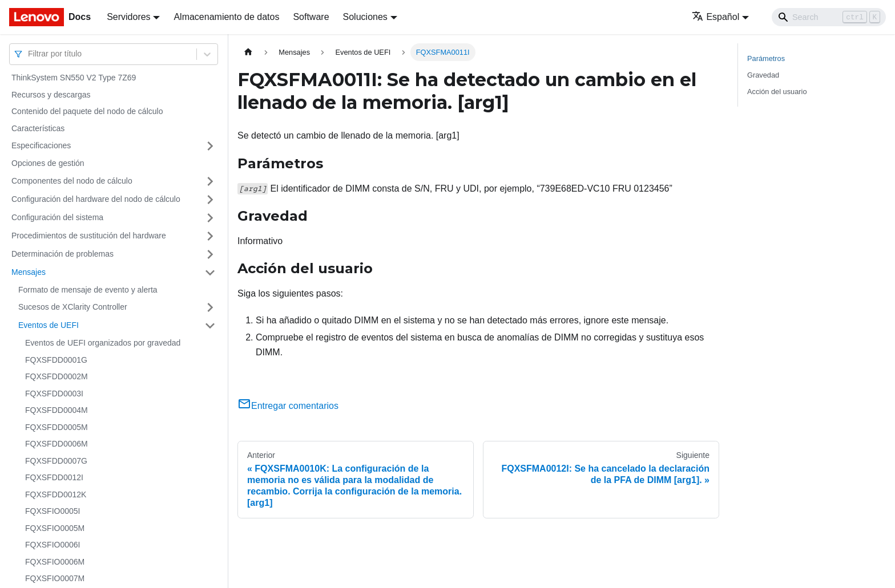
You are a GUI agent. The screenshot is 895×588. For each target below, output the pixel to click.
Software (311, 17)
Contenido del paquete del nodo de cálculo (87, 111)
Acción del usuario (777, 92)
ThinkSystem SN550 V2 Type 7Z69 (74, 78)
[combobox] (29, 54)
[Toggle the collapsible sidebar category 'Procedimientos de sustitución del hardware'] (210, 236)
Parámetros (766, 58)
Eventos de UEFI (49, 325)
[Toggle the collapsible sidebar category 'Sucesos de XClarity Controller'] (210, 307)
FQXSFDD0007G (56, 461)
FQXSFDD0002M (57, 376)
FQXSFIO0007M (55, 578)
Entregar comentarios (288, 406)
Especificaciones (41, 145)
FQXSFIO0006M (55, 562)
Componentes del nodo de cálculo (72, 181)
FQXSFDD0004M (57, 410)
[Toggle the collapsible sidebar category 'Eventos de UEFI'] (210, 326)
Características (38, 128)
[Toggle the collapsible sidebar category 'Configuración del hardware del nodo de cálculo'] (210, 200)
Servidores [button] (128, 17)
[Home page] (248, 52)
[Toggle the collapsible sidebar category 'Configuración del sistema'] (210, 218)
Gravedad (763, 75)
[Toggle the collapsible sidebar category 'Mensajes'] (210, 273)
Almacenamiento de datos (226, 17)
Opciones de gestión (48, 163)
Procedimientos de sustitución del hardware (89, 236)
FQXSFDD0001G (56, 360)
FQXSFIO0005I (53, 511)
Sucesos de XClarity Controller (73, 307)
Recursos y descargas (51, 95)
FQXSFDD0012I (54, 477)
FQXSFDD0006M (57, 444)
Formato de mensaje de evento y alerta (88, 290)
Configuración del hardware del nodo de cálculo (96, 199)
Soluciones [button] (365, 17)
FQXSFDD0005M (57, 427)
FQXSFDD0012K (56, 494)
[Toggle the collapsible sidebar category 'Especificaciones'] (210, 146)
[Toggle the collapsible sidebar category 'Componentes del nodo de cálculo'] (210, 181)
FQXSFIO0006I (53, 545)
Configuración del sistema (57, 217)
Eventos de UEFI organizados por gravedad (103, 343)
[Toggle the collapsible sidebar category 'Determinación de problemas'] (210, 254)
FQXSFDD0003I (54, 394)
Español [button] (715, 17)
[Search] (829, 17)
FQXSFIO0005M (55, 528)
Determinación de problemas (63, 254)
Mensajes (29, 272)
